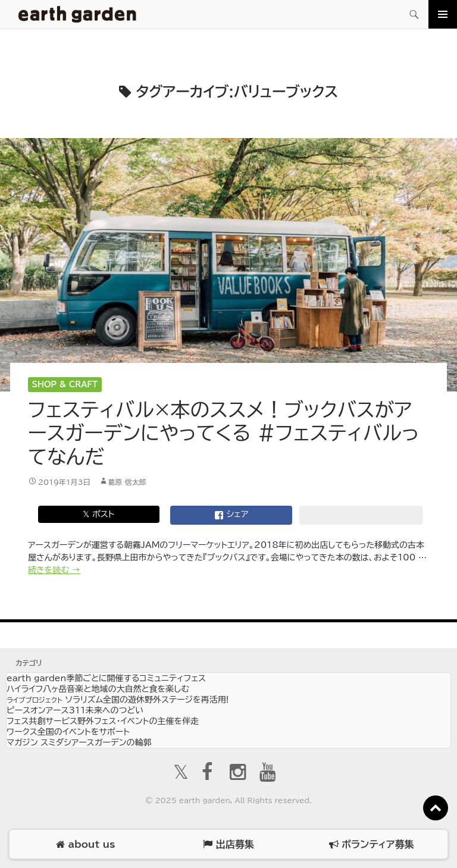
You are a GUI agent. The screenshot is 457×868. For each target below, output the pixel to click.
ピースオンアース (75, 710)
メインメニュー (443, 14)
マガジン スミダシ (79, 742)
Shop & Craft (65, 385)
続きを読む (54, 570)
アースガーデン (77, 14)
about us (85, 845)
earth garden (106, 678)
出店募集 (228, 845)
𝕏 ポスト (98, 514)
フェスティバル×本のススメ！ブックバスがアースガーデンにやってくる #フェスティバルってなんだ (224, 433)
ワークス (68, 732)
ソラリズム (118, 700)
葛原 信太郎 (127, 482)
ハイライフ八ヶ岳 (98, 689)
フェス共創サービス (103, 721)
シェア (231, 515)
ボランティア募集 (371, 845)
